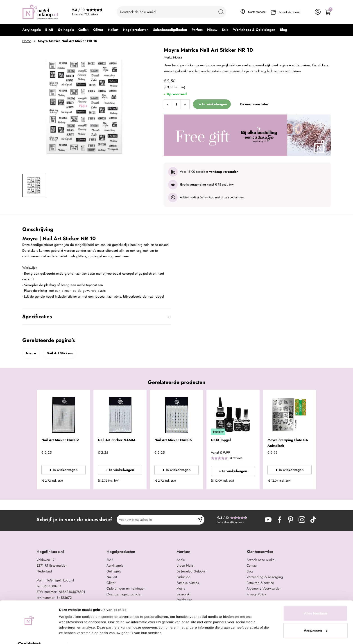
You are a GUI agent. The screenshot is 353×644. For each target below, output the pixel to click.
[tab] (70, 552)
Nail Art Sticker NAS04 (117, 440)
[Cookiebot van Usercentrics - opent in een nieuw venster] (29, 635)
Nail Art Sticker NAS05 (173, 440)
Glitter (111, 583)
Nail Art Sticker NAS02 (60, 440)
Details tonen (70, 635)
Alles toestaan (315, 603)
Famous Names (188, 583)
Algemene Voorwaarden (264, 588)
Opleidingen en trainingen (126, 588)
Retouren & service (260, 583)
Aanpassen (316, 620)
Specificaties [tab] (37, 316)
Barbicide (183, 577)
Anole (181, 560)
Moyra (178, 57)
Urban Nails (185, 565)
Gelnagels (114, 571)
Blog (250, 571)
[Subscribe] (200, 520)
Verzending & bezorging (265, 577)
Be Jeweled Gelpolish (192, 571)
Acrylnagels (115, 565)
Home (27, 41)
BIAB (110, 560)
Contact (252, 565)
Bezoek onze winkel (261, 560)
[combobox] (171, 12)
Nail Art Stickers (60, 353)
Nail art (112, 577)
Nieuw (31, 353)
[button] (80, 482)
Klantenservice (257, 12)
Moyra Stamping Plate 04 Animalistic (288, 443)
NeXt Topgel (221, 440)
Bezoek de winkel (289, 12)
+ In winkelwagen (63, 470)
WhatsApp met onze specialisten (222, 197)
